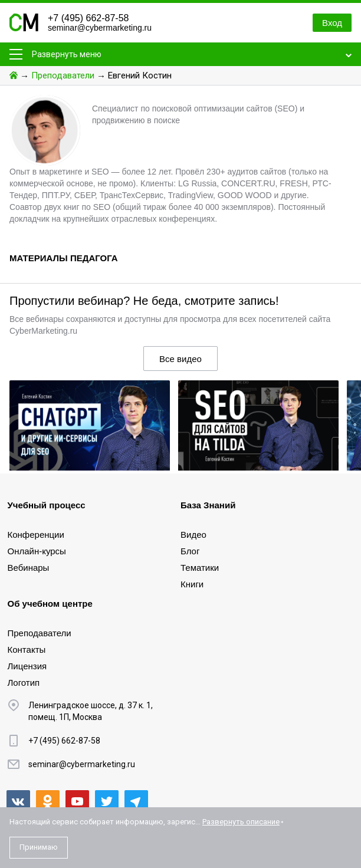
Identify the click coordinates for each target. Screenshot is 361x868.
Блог (190, 551)
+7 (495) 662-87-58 (88, 18)
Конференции (36, 535)
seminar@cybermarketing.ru (100, 28)
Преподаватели (63, 75)
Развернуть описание (241, 822)
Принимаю (39, 847)
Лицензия (27, 666)
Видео (193, 535)
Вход (332, 23)
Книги (192, 584)
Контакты (27, 650)
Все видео (180, 359)
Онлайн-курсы (37, 551)
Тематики (200, 568)
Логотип (24, 683)
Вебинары (29, 568)
